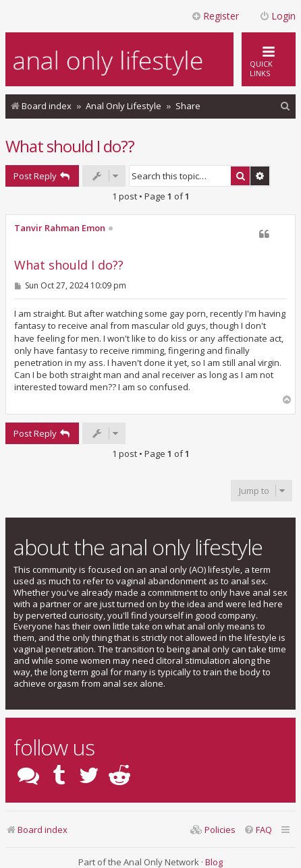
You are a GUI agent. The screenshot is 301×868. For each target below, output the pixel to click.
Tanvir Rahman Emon (60, 228)
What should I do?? (70, 146)
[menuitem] (285, 106)
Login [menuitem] (277, 16)
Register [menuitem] (215, 16)
